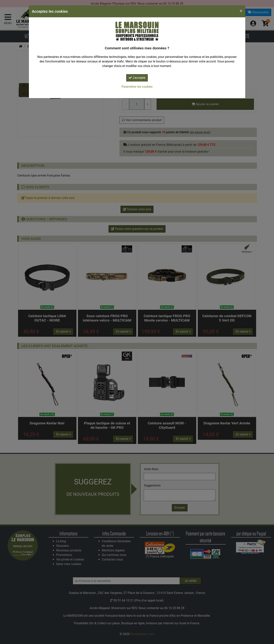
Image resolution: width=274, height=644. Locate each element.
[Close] (241, 11)
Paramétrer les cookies (137, 87)
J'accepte (137, 78)
